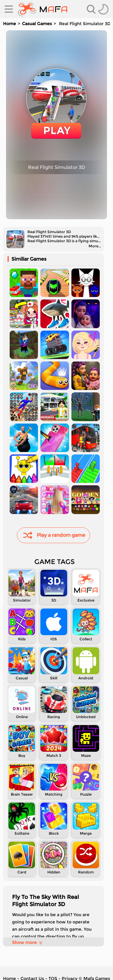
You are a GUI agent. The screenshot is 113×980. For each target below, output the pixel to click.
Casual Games (37, 24)
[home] (43, 9)
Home (9, 24)
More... (95, 246)
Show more (28, 942)
